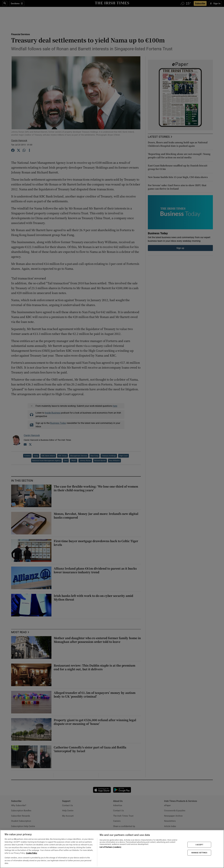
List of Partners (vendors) (110, 847)
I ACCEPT (199, 845)
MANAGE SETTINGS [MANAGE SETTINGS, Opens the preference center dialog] (199, 853)
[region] (112, 849)
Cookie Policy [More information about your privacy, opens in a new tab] (32, 853)
